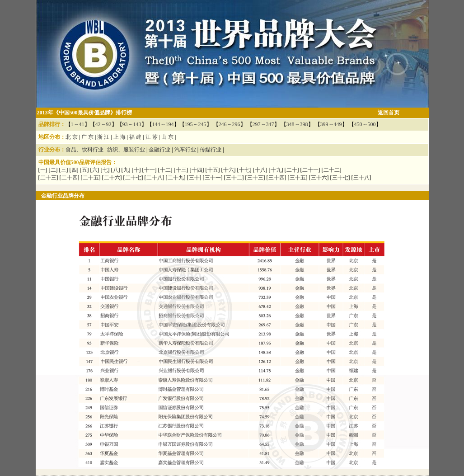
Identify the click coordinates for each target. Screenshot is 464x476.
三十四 (277, 178)
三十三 (255, 178)
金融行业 (159, 150)
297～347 (263, 124)
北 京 (72, 137)
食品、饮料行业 (84, 150)
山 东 (167, 137)
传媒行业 (211, 150)
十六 (229, 170)
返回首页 (389, 113)
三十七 (340, 178)
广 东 (87, 137)
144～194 (163, 124)
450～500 (365, 124)
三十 (194, 178)
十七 (244, 170)
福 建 (135, 137)
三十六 (319, 178)
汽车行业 (185, 150)
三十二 (234, 178)
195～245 (196, 124)
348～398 (297, 124)
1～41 (78, 124)
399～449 (331, 124)
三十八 (361, 178)
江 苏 (152, 137)
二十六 (112, 178)
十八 (260, 170)
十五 (213, 170)
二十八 (155, 178)
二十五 (91, 178)
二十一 (310, 170)
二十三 (48, 178)
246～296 (230, 124)
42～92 (103, 124)
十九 (276, 170)
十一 (150, 170)
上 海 (120, 137)
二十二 (332, 170)
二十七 (133, 178)
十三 (181, 170)
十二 (165, 170)
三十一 (213, 178)
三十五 (298, 178)
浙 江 (103, 137)
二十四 (70, 178)
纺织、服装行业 (126, 150)
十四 (197, 170)
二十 (292, 170)
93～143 (132, 124)
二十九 (176, 178)
